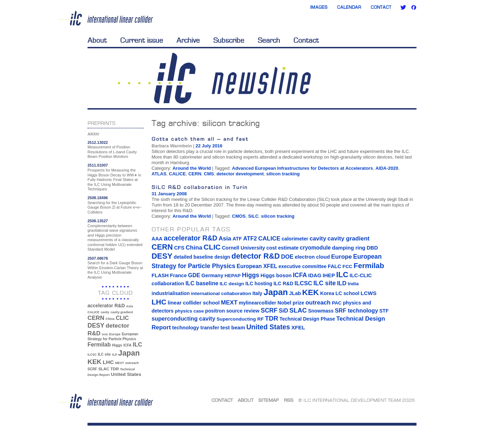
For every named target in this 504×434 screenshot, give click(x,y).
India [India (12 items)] (353, 284)
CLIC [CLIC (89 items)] (122, 318)
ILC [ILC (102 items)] (137, 345)
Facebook (414, 7)
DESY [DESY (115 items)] (96, 325)
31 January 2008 (169, 194)
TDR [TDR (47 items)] (114, 369)
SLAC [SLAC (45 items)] (104, 369)
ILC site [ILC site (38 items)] (104, 354)
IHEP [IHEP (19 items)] (329, 275)
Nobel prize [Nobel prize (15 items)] (291, 303)
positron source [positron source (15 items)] (224, 311)
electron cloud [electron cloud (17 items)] (312, 257)
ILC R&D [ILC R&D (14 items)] (283, 283)
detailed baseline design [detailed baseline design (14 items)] (202, 257)
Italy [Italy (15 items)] (257, 293)
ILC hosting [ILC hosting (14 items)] (259, 283)
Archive (188, 40)
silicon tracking (283, 174)
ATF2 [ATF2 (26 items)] (250, 238)
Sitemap (269, 400)
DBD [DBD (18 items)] (372, 248)
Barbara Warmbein (172, 146)
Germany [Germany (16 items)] (212, 275)
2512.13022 (98, 142)
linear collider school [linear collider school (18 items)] (194, 303)
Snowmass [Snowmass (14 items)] (321, 311)
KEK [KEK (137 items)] (94, 362)
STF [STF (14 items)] (384, 311)
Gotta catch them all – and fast (200, 139)
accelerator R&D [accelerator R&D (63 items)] (106, 306)
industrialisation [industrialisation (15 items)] (171, 293)
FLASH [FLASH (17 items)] (160, 275)
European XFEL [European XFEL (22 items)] (257, 266)
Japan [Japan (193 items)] (129, 353)
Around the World (192, 168)
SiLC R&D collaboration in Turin (200, 187)
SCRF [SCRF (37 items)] (92, 369)
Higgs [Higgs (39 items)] (117, 345)
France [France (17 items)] (178, 275)
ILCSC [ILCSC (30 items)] (92, 355)
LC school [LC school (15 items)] (347, 293)
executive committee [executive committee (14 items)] (303, 266)
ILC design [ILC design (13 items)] (232, 284)
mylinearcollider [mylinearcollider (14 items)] (257, 303)
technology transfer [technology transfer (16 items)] (196, 328)
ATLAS (159, 174)
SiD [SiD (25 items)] (283, 310)
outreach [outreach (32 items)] (132, 363)
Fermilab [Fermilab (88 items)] (99, 345)
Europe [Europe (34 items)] (115, 334)
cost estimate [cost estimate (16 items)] (282, 248)
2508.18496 (98, 198)
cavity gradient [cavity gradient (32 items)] (122, 312)
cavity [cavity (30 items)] (105, 312)
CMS (209, 174)
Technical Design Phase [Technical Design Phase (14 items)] (307, 319)
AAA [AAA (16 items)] (157, 239)
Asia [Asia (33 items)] (129, 306)
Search (269, 40)
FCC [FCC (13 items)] (348, 267)
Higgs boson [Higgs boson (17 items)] (276, 275)
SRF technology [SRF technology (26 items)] (356, 310)
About (97, 40)
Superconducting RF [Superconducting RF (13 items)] (240, 319)
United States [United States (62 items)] (126, 374)
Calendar (349, 7)
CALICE (177, 174)
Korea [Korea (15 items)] (327, 293)
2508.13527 (98, 221)
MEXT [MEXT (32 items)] (120, 363)
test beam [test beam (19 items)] (233, 327)
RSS (289, 400)
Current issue (142, 40)
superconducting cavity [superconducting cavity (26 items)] (183, 318)
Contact (381, 7)
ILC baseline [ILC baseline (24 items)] (202, 283)
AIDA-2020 (387, 168)
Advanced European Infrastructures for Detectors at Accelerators (303, 168)
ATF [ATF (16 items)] (237, 239)
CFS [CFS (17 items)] (179, 248)
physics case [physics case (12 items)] (189, 311)
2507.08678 (98, 258)
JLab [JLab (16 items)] (295, 293)
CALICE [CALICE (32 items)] (93, 312)
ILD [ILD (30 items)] (114, 355)
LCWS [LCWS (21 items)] (368, 293)
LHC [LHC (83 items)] (108, 362)
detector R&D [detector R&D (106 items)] (255, 256)
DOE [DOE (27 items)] (105, 334)
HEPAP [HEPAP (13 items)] (233, 276)
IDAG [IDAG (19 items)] (315, 275)
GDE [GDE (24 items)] (194, 275)
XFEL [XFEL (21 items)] (298, 327)
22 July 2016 (209, 146)
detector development (240, 174)
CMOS (239, 216)
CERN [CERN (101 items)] (96, 318)
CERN (195, 174)
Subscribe (229, 40)
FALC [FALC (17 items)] (335, 266)
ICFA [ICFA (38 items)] (127, 345)
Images (319, 7)
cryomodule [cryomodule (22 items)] (315, 248)
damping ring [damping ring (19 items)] (349, 248)
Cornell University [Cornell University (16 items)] (243, 248)
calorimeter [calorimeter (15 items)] (295, 239)
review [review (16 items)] (251, 311)
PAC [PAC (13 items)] (337, 303)
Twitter (403, 7)
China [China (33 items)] (110, 319)
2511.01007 (98, 165)
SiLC (253, 216)
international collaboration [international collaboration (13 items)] (221, 293)
